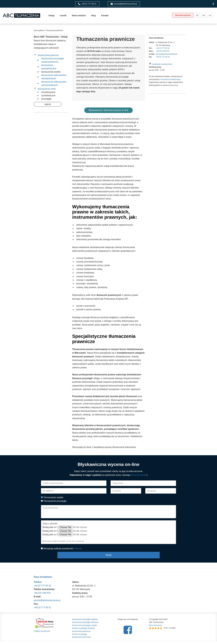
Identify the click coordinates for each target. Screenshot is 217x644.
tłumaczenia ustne (47, 91)
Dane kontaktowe (43, 580)
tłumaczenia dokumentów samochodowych (54, 85)
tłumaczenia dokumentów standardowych (54, 79)
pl (198, 16)
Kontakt (105, 17)
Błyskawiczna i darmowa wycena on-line (108, 113)
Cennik (63, 17)
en (204, 16)
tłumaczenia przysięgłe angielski (85, 622)
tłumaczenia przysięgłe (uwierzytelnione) (53, 62)
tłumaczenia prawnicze (81, 634)
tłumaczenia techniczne (82, 640)
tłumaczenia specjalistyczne (49, 69)
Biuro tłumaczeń (155, 628)
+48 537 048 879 (163, 53)
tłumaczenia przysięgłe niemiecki (85, 625)
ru (210, 16)
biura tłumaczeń (139, 478)
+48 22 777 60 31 (163, 50)
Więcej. (78, 551)
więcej (48, 106)
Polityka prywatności (42, 634)
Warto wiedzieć (79, 17)
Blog (93, 17)
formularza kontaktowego (171, 81)
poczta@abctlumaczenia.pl (167, 56)
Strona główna (39, 32)
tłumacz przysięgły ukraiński (83, 631)
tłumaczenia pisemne (48, 57)
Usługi (51, 17)
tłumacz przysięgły (80, 637)
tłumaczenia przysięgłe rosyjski (85, 628)
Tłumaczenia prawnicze (54, 32)
